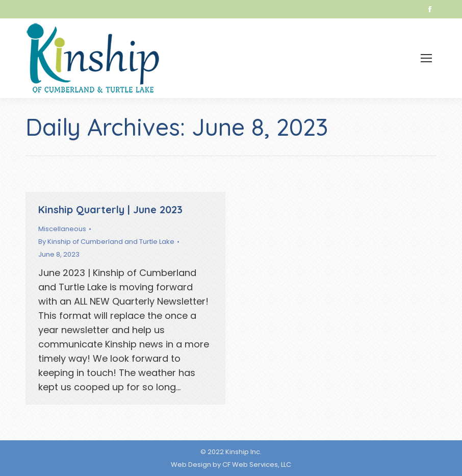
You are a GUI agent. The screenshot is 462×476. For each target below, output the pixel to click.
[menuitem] (354, 58)
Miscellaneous (62, 229)
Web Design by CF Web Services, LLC (231, 465)
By (106, 242)
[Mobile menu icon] (426, 58)
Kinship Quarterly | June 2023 (110, 209)
